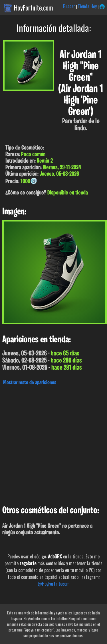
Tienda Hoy (87, 6)
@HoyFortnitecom (54, 584)
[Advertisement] (53, 444)
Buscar (69, 6)
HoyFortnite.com (34, 8)
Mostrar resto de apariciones (30, 383)
